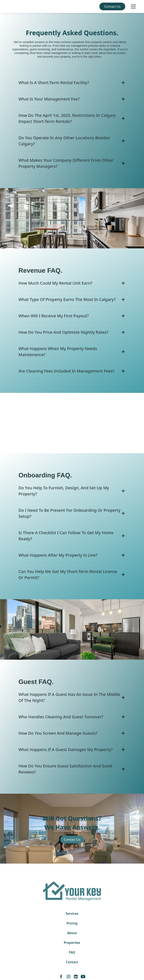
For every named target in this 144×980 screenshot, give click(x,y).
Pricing (72, 923)
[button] (132, 6)
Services (72, 914)
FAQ (72, 952)
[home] (9, 6)
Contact (72, 962)
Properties (72, 943)
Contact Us (112, 6)
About (72, 933)
